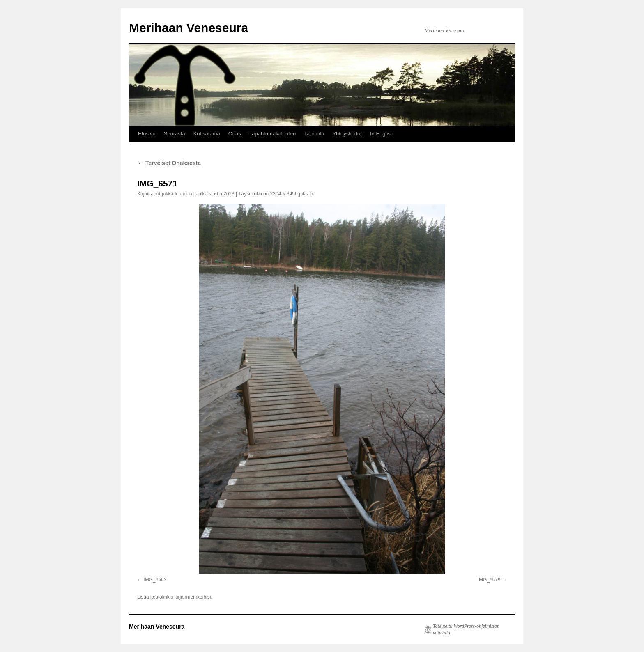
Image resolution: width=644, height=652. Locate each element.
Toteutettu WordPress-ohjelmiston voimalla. (466, 629)
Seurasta (175, 134)
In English (382, 134)
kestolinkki (162, 597)
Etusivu (147, 134)
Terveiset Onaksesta (169, 163)
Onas (235, 134)
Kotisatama (207, 134)
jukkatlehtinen (177, 194)
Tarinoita (314, 134)
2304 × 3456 (284, 194)
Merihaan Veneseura (189, 28)
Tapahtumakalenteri (273, 134)
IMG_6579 (489, 580)
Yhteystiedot (347, 134)
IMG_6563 (155, 580)
